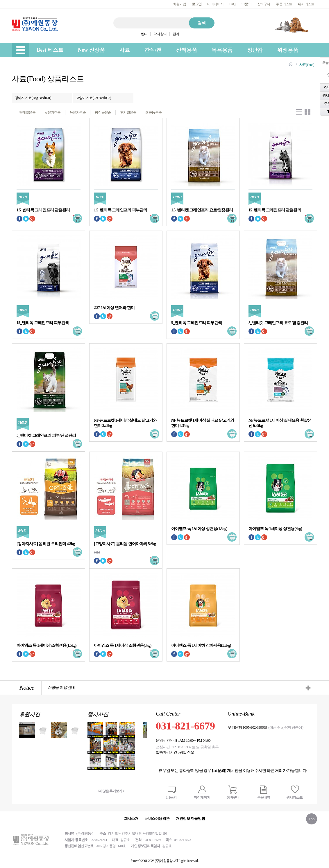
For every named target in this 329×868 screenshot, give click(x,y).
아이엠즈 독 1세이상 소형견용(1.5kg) (47, 645)
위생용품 (288, 50)
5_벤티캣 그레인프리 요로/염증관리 (278, 323)
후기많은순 (128, 112)
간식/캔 (153, 50)
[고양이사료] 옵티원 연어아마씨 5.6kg (125, 544)
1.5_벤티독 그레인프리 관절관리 (43, 210)
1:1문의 (246, 4)
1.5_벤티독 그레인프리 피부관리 (120, 210)
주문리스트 (284, 4)
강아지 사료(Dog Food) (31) (33, 98)
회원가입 (179, 4)
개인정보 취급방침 (190, 818)
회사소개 (131, 818)
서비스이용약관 (157, 818)
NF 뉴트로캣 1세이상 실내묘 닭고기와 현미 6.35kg (203, 423)
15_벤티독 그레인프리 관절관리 (275, 210)
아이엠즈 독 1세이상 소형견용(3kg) (123, 645)
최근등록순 (153, 112)
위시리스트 (306, 4)
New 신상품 (91, 50)
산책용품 (187, 50)
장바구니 (264, 4)
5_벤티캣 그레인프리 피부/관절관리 (46, 435)
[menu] (21, 50)
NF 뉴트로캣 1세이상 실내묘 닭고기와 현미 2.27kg (125, 423)
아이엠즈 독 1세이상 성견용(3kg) (275, 529)
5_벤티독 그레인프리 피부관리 (197, 323)
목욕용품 (222, 50)
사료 (125, 50)
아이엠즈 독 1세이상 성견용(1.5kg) (199, 529)
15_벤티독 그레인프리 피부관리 (43, 323)
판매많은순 (27, 112)
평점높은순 (103, 112)
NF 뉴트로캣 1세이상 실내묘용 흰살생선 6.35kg (280, 423)
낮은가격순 (53, 112)
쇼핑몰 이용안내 (61, 688)
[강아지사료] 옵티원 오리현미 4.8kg (46, 544)
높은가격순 (78, 112)
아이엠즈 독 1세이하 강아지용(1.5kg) (201, 645)
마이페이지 (215, 4)
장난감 (255, 50)
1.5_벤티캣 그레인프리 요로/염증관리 (202, 210)
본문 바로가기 (0, 0)
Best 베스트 (50, 50)
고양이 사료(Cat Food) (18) (93, 98)
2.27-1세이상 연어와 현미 (114, 308)
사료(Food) (307, 65)
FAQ (232, 4)
